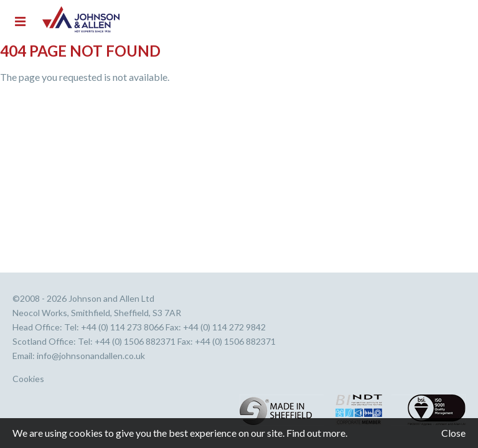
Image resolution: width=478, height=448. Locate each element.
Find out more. (317, 433)
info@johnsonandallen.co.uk (91, 356)
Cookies (28, 379)
